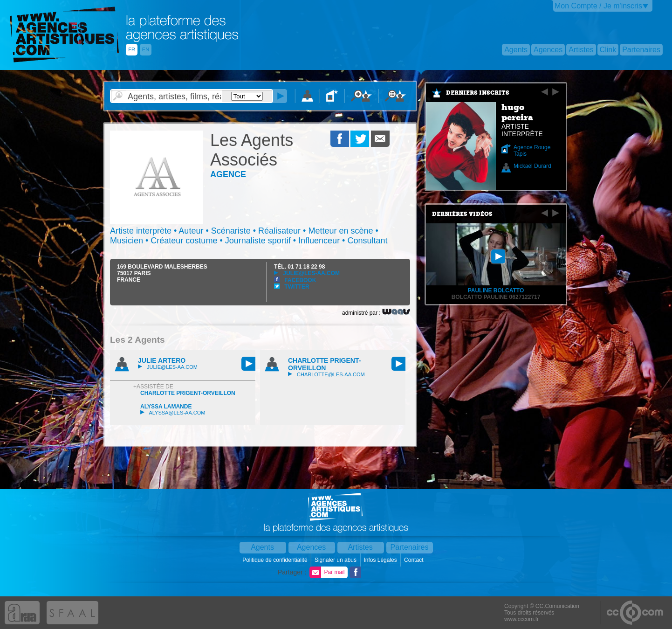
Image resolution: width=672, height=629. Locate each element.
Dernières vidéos (462, 214)
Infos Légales (381, 560)
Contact (415, 560)
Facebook (295, 280)
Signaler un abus (336, 560)
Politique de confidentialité (276, 560)
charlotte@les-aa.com (326, 374)
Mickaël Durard (532, 166)
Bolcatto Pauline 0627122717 (496, 297)
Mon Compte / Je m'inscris (598, 6)
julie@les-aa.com (307, 273)
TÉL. (299, 267)
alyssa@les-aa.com (173, 413)
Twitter (292, 287)
